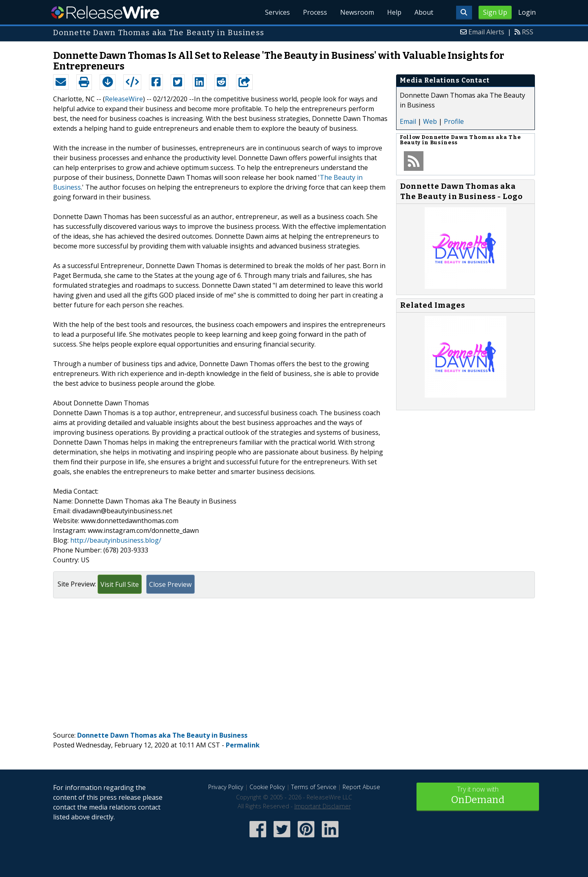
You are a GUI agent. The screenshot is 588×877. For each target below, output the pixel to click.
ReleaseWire (105, 12)
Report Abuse (361, 787)
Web (430, 121)
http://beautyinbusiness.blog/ (116, 540)
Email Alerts (486, 32)
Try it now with (478, 796)
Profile (454, 121)
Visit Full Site (120, 584)
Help (394, 12)
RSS (528, 32)
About (424, 12)
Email (408, 121)
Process (315, 12)
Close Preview (170, 584)
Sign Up (495, 12)
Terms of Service (314, 787)
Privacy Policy (226, 787)
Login (527, 12)
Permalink (243, 745)
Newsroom (357, 12)
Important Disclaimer (323, 806)
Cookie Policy (267, 787)
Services (277, 12)
